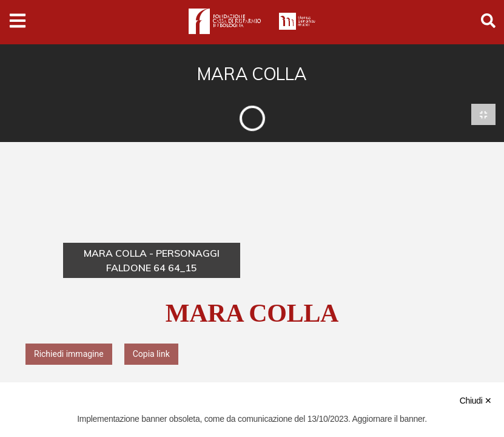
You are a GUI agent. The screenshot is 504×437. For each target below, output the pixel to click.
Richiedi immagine (69, 354)
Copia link (151, 354)
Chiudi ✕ (476, 401)
